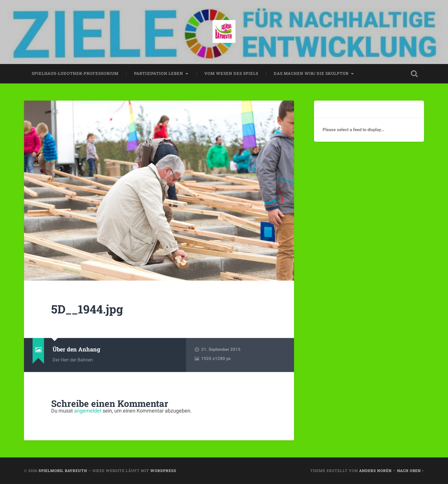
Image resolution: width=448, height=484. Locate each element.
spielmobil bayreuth (63, 471)
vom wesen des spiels (231, 73)
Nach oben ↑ (411, 471)
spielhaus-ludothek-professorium (75, 73)
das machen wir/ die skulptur (311, 73)
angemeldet (88, 411)
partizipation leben (159, 73)
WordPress (163, 471)
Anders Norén (375, 471)
